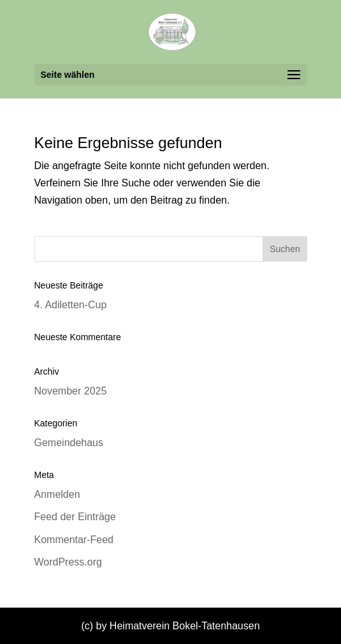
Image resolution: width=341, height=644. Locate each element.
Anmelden (57, 494)
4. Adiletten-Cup (71, 305)
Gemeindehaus (69, 443)
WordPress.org (68, 562)
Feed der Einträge (75, 517)
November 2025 (71, 391)
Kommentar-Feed (74, 540)
